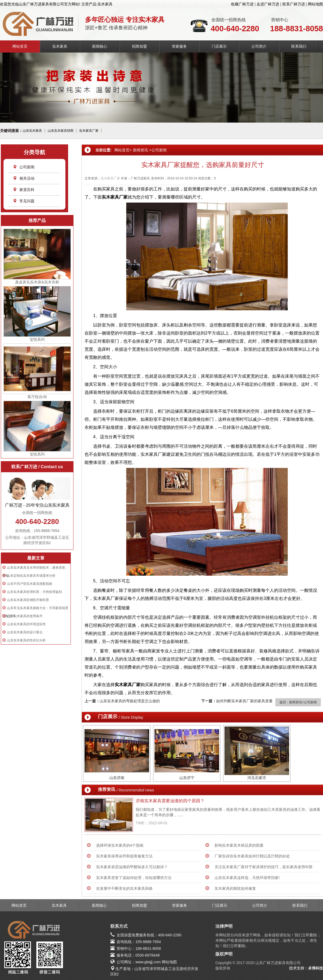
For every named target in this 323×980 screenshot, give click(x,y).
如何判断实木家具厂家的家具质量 (244, 701)
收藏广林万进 (242, 4)
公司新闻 (24, 167)
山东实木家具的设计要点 (25, 632)
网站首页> (123, 150)
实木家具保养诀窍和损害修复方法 (124, 856)
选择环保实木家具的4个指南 (120, 845)
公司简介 (259, 46)
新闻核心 (100, 46)
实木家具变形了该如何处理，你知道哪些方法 (134, 878)
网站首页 (20, 46)
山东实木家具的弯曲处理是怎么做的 (130, 701)
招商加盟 (139, 46)
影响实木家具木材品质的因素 (239, 845)
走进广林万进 (268, 4)
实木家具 (60, 46)
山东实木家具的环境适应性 (26, 624)
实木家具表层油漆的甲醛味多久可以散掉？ (132, 867)
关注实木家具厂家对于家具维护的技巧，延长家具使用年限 (264, 867)
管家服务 (179, 46)
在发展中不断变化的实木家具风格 (124, 888)
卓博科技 (315, 968)
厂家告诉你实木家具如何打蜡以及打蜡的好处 (252, 856)
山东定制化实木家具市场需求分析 (31, 576)
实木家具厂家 (89, 131)
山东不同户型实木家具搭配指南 (30, 584)
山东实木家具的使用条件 (25, 616)
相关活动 (24, 178)
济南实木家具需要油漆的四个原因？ (170, 801)
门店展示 (219, 46)
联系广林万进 (294, 4)
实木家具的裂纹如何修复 (235, 888)
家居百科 (24, 190)
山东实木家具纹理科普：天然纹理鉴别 (34, 592)
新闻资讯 (141, 150)
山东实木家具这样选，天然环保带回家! (247, 878)
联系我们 (299, 46)
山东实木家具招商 (61, 131)
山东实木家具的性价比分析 (26, 640)
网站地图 (315, 4)
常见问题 (24, 201)
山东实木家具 (32, 131)
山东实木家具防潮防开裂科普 (28, 600)
